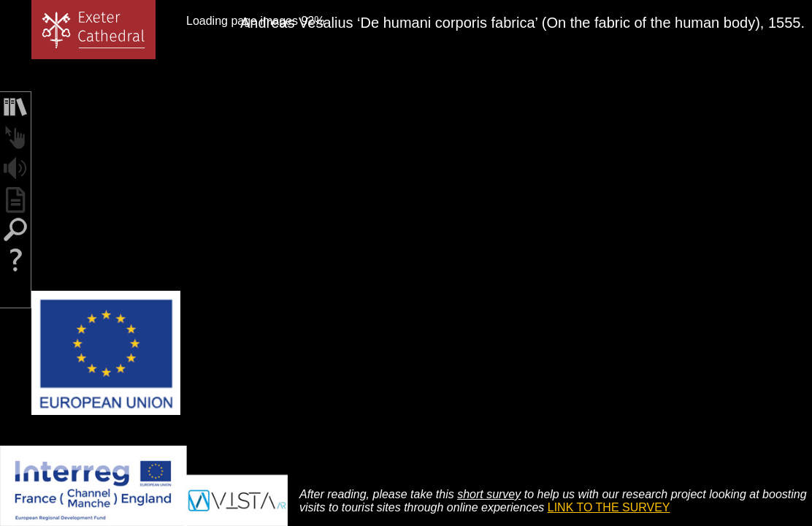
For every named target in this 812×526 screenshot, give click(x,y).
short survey (489, 494)
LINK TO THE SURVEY (609, 507)
